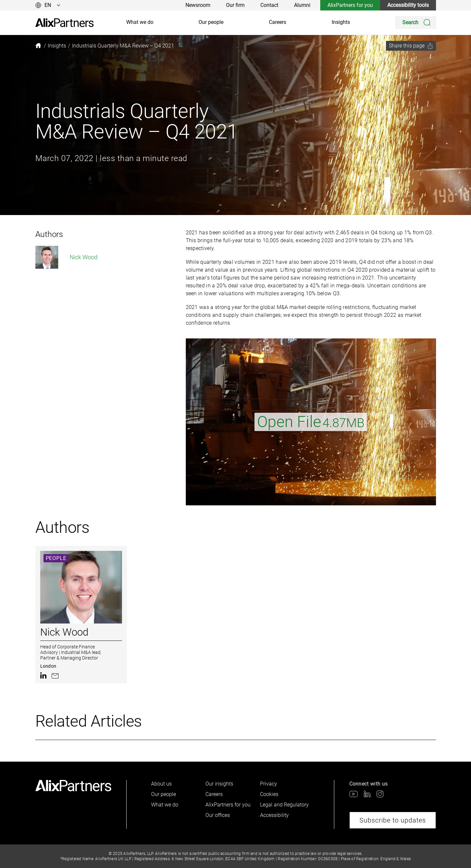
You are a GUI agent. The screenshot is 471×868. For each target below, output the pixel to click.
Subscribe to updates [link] (393, 820)
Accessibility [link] (274, 815)
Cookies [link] (269, 794)
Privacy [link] (269, 784)
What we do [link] (140, 22)
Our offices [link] (218, 815)
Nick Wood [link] (66, 257)
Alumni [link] (302, 5)
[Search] (416, 23)
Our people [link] (211, 22)
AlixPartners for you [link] (350, 5)
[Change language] (48, 5)
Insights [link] (341, 22)
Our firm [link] (235, 5)
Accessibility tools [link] (408, 5)
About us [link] (161, 784)
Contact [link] (269, 5)
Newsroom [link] (198, 5)
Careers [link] (278, 22)
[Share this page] (411, 46)
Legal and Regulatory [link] (284, 805)
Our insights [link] (219, 784)
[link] (64, 23)
